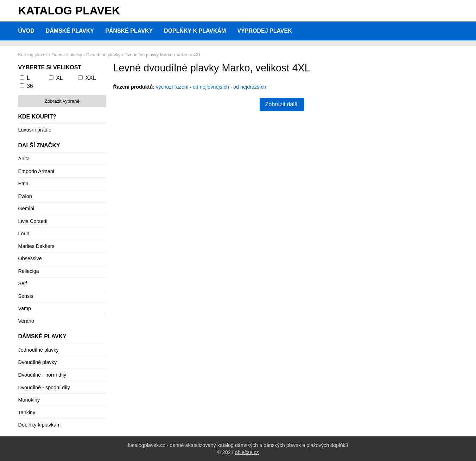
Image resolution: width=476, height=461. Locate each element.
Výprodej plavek (264, 31)
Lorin (24, 233)
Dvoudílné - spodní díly (44, 388)
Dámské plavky (70, 31)
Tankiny (27, 412)
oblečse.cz (247, 452)
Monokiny (29, 400)
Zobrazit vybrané (62, 101)
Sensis (26, 296)
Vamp (25, 308)
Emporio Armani (36, 171)
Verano (26, 321)
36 (30, 86)
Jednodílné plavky (39, 350)
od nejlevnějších (211, 87)
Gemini (26, 209)
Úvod (26, 31)
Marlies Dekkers (36, 246)
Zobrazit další (282, 104)
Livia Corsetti (33, 221)
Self (23, 283)
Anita (24, 159)
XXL (91, 78)
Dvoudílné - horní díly (42, 375)
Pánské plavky (129, 31)
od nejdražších (250, 87)
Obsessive (30, 258)
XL (59, 78)
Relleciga (29, 271)
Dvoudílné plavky (38, 362)
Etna (24, 184)
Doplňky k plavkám (195, 31)
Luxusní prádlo (35, 130)
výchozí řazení (172, 87)
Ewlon (25, 196)
